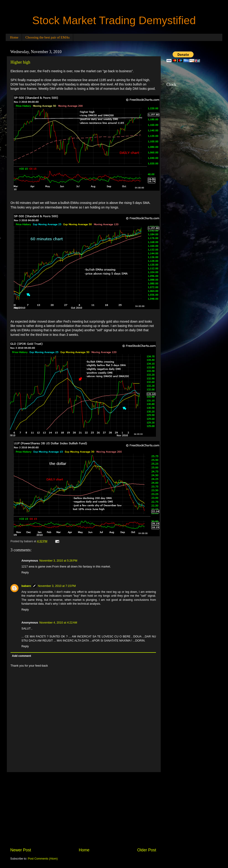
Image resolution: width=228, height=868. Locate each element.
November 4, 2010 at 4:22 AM (58, 623)
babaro (26, 586)
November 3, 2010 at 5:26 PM (58, 561)
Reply (25, 573)
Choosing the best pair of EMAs (47, 37)
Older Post (147, 850)
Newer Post (21, 850)
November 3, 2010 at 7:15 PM (57, 586)
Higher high (20, 62)
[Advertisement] (83, 810)
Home (14, 37)
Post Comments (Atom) (43, 859)
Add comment (21, 656)
